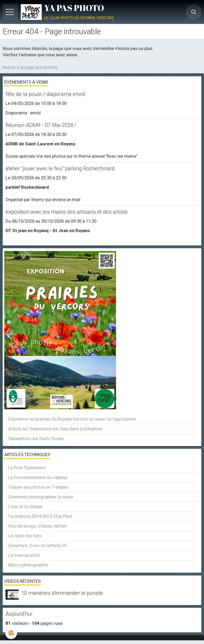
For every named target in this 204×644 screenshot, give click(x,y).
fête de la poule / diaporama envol (45, 94)
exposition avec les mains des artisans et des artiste (67, 212)
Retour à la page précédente (30, 67)
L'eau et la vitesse (25, 507)
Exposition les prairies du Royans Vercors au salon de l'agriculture (72, 419)
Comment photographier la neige (41, 497)
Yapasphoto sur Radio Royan (36, 438)
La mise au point (24, 555)
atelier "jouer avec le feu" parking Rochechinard (60, 168)
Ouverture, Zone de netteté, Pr (37, 545)
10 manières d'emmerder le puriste (62, 593)
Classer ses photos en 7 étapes (38, 487)
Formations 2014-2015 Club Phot (40, 516)
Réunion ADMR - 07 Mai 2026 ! (41, 125)
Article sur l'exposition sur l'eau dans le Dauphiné (55, 429)
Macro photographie (28, 565)
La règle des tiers (25, 536)
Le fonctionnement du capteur (38, 477)
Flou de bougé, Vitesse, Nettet (37, 526)
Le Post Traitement (27, 468)
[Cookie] (11, 633)
